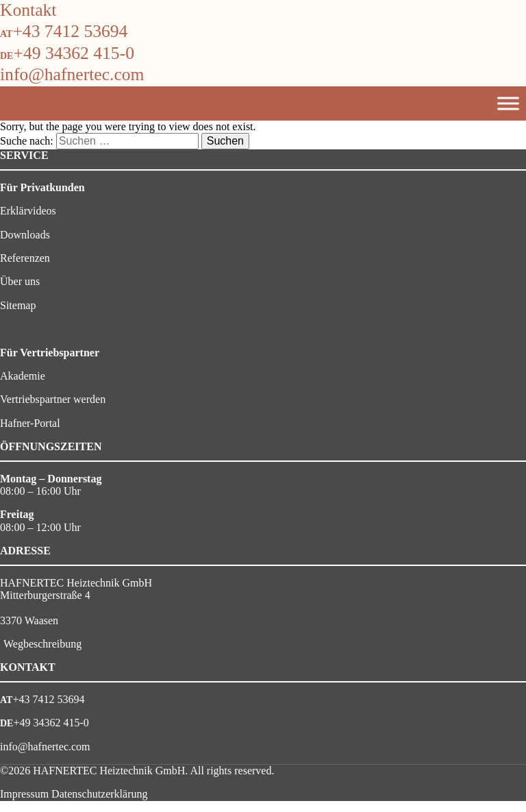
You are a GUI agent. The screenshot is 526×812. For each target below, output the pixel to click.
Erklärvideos (28, 211)
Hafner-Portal (30, 423)
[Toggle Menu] (508, 103)
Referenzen (25, 258)
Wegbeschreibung (42, 644)
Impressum (24, 794)
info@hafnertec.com (72, 74)
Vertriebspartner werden (53, 399)
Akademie (23, 376)
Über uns (20, 281)
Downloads (25, 235)
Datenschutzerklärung (99, 794)
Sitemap (18, 305)
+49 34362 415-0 (74, 53)
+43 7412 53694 (70, 31)
